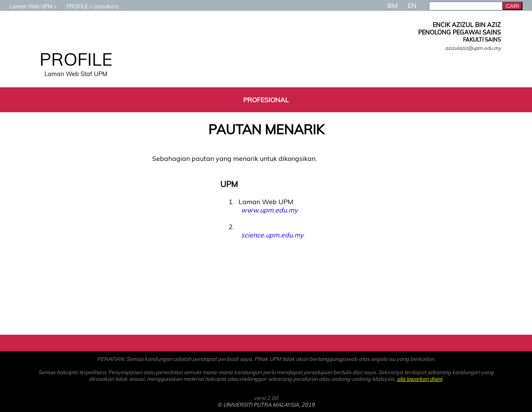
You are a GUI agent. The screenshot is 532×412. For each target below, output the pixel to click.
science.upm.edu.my (272, 235)
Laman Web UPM (27, 6)
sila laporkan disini (420, 379)
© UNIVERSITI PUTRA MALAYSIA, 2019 (266, 405)
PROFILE (73, 6)
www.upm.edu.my (269, 210)
